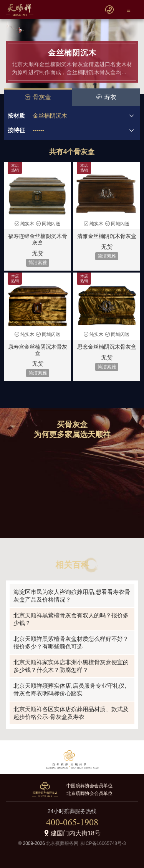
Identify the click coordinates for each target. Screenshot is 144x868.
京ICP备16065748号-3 (103, 843)
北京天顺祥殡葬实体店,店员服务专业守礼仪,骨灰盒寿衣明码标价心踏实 (70, 689)
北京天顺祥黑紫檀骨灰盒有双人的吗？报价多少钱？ (71, 619)
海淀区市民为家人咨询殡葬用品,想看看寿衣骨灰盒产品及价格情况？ (72, 596)
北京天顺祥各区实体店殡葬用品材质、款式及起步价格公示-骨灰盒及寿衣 (71, 713)
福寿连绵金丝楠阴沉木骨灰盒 (38, 239)
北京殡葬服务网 (62, 843)
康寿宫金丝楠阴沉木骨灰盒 (38, 350)
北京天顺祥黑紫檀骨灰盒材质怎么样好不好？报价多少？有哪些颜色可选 (71, 643)
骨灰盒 (38, 97)
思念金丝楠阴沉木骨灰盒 (107, 347)
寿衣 (106, 97)
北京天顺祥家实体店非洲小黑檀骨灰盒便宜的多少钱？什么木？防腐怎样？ (71, 666)
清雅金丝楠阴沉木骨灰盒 (107, 236)
